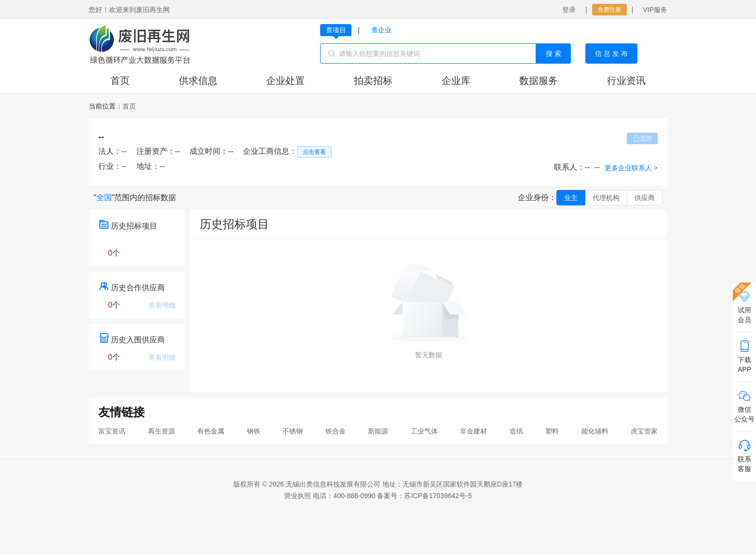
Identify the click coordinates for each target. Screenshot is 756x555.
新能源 (378, 431)
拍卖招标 (373, 81)
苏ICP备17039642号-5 (438, 496)
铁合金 (336, 431)
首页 (120, 81)
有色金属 (211, 431)
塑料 (552, 431)
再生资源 (162, 431)
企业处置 (285, 81)
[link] (129, 106)
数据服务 (539, 81)
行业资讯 (626, 81)
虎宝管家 (644, 431)
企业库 (456, 81)
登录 (569, 10)
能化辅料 (595, 431)
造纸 (516, 431)
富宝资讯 (112, 431)
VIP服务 (655, 10)
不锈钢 (293, 431)
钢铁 (254, 431)
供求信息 (198, 81)
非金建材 (473, 431)
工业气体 (424, 431)
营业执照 (297, 496)
